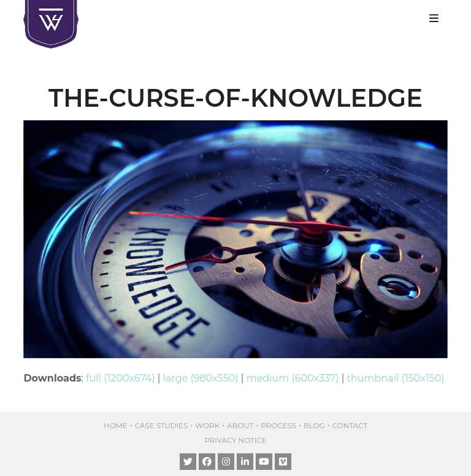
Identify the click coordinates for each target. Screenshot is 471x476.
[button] (437, 18)
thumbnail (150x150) (396, 378)
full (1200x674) (120, 378)
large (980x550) (201, 378)
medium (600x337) (293, 378)
